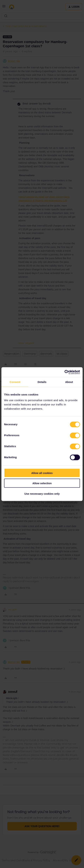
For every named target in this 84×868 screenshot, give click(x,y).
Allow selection (42, 483)
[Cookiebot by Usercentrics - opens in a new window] (64, 372)
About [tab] (69, 382)
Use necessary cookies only (42, 494)
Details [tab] (42, 382)
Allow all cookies (42, 473)
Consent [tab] (15, 382)
